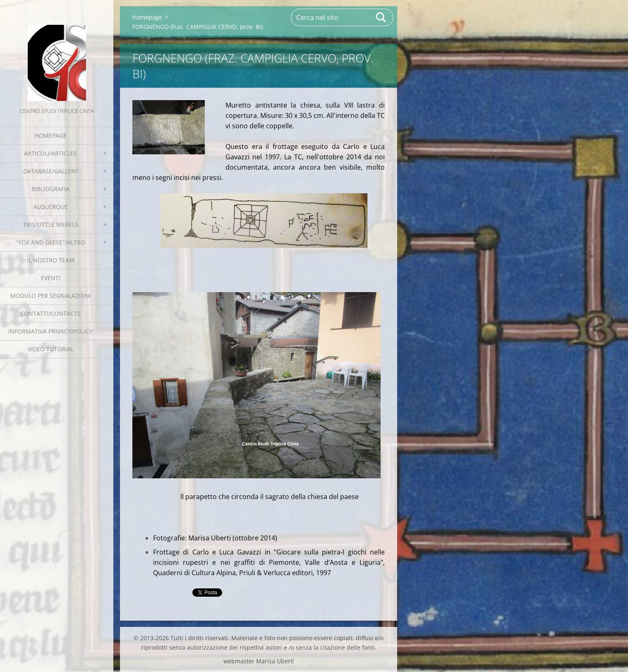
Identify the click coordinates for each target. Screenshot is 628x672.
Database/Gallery (51, 171)
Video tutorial (51, 349)
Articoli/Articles (50, 153)
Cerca (381, 17)
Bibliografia (50, 189)
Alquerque (51, 207)
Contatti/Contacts (50, 313)
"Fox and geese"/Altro (51, 242)
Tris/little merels (51, 224)
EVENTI (51, 278)
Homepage (51, 136)
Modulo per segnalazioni (51, 296)
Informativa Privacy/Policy (50, 331)
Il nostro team (51, 260)
